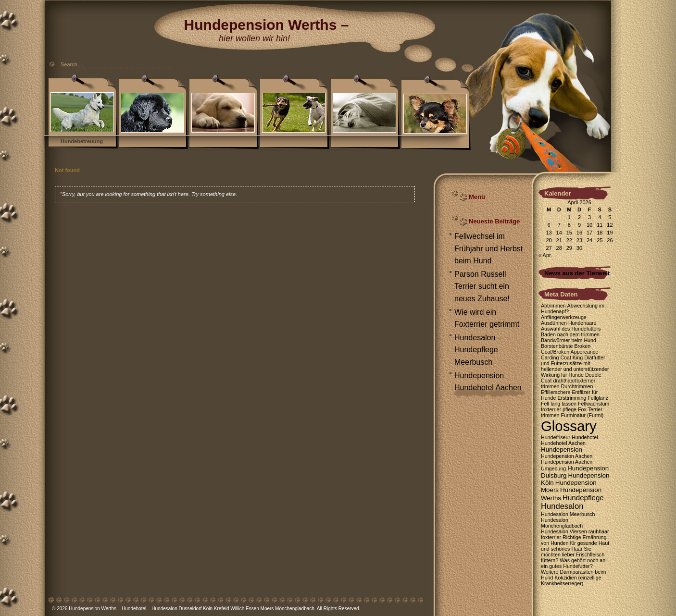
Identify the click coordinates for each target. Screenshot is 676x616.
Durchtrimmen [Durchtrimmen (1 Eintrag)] (577, 386)
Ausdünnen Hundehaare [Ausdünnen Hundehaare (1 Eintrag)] (569, 323)
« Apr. (545, 255)
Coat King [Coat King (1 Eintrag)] (571, 357)
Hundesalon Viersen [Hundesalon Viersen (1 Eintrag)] (564, 531)
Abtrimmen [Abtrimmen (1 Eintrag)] (553, 306)
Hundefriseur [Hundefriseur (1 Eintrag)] (556, 437)
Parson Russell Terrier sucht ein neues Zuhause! (482, 286)
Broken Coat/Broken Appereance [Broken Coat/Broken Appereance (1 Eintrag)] (570, 349)
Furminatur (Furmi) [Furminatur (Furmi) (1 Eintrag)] (582, 415)
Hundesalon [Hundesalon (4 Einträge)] (562, 506)
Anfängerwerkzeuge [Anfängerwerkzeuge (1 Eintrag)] (564, 317)
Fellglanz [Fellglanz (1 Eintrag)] (598, 398)
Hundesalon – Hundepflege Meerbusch (478, 350)
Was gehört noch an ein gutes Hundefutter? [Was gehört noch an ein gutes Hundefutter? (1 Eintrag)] (573, 563)
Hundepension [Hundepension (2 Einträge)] (562, 450)
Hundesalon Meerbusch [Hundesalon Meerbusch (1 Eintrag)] (568, 514)
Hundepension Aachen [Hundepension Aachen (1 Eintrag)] (567, 456)
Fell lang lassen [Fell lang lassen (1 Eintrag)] (559, 404)
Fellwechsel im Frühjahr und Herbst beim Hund (488, 248)
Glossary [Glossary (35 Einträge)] (569, 426)
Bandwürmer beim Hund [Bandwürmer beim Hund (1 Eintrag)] (569, 340)
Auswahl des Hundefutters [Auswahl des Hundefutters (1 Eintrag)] (571, 329)
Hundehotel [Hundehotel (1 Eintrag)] (585, 437)
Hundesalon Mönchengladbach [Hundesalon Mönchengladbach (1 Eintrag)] (562, 523)
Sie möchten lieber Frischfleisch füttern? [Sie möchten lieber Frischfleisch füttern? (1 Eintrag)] (573, 554)
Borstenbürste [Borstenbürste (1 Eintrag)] (557, 346)
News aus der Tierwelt (577, 273)
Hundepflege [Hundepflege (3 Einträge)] (583, 498)
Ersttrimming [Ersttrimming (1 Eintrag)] (572, 398)
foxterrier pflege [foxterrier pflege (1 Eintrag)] (559, 409)
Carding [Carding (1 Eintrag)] (550, 357)
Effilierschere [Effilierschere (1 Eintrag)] (556, 392)
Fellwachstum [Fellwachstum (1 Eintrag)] (594, 404)
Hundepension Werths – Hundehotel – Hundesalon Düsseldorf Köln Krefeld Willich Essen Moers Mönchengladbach (192, 609)
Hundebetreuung (82, 141)
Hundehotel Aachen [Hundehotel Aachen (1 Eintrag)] (563, 443)
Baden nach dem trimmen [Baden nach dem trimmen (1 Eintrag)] (570, 334)
